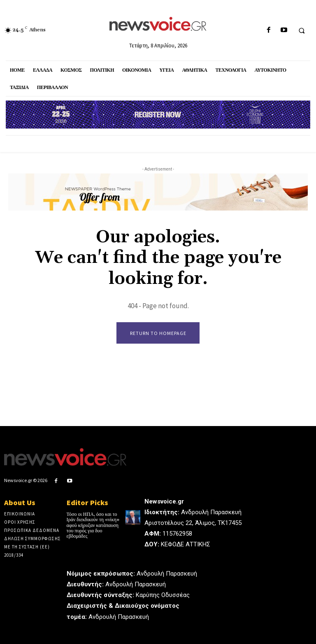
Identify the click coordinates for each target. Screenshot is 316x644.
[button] (302, 30)
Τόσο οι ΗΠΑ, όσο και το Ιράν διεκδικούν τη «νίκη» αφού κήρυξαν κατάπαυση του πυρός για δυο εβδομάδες (93, 525)
